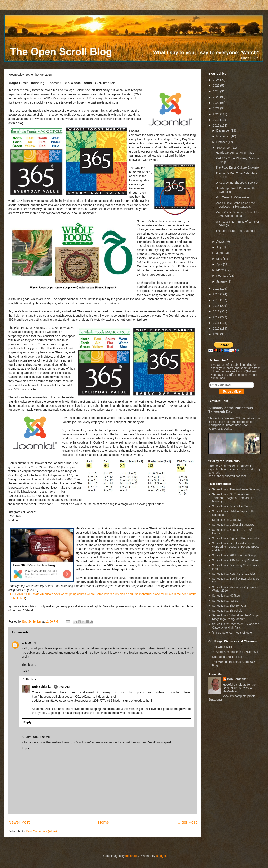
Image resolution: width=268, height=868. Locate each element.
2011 (217, 323)
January (222, 281)
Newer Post (19, 822)
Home (103, 822)
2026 (217, 80)
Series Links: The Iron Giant (230, 606)
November (223, 136)
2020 (217, 114)
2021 (217, 108)
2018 (217, 125)
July (219, 247)
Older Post (187, 822)
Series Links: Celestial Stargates (233, 525)
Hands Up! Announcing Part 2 (235, 153)
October (222, 142)
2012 (217, 317)
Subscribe (232, 392)
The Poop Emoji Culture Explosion (238, 167)
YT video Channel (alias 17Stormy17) (236, 652)
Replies (31, 679)
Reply (25, 671)
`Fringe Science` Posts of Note (232, 633)
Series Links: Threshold (227, 611)
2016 (217, 294)
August (221, 242)
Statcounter (216, 699)
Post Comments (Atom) (42, 831)
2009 (217, 334)
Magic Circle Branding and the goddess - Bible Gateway (235, 205)
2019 (217, 120)
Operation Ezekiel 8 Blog (228, 657)
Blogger (161, 856)
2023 (217, 97)
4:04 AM (45, 737)
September (224, 148)
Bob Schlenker (42, 687)
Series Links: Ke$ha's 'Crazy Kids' (234, 574)
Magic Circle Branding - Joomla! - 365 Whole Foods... (237, 214)
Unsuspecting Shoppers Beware (237, 183)
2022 (217, 103)
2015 (217, 300)
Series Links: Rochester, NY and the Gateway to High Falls (236, 626)
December (223, 130)
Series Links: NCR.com (227, 596)
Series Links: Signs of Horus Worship (236, 538)
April (220, 264)
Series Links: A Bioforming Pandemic (236, 560)
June (220, 253)
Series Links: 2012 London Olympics (236, 555)
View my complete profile (239, 696)
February (223, 276)
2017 (217, 289)
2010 (217, 329)
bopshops (132, 856)
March (221, 270)
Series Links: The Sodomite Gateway (236, 489)
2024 (217, 91)
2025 (217, 86)
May (219, 259)
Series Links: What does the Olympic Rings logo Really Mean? (236, 617)
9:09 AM (64, 687)
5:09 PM (31, 643)
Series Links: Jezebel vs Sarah (232, 506)
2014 (217, 306)
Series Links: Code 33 (226, 520)
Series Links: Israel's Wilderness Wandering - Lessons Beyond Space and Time (236, 547)
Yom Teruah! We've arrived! (234, 197)
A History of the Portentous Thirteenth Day (231, 410)
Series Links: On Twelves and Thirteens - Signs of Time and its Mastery (233, 498)
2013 (217, 311)
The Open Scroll (223, 647)
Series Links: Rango (225, 601)
